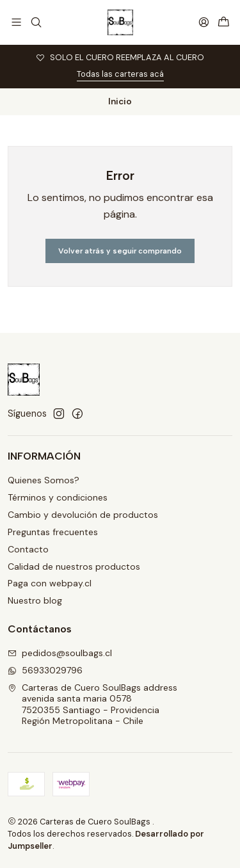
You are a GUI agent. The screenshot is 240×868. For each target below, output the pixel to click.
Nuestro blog (35, 600)
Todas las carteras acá (120, 74)
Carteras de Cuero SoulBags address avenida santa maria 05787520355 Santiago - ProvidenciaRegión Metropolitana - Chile (92, 704)
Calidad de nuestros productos (74, 567)
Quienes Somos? (44, 480)
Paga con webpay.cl (50, 583)
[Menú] (16, 22)
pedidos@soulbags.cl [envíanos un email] (60, 653)
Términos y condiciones (58, 497)
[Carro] (224, 23)
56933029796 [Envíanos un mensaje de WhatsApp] (45, 670)
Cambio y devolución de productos (83, 515)
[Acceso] (204, 22)
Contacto (28, 549)
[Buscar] (36, 22)
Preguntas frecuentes (53, 532)
